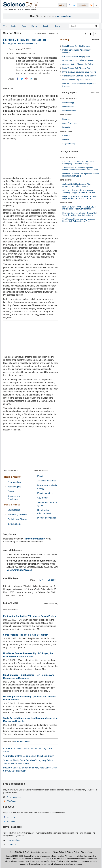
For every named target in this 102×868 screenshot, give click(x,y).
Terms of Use (87, 852)
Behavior (66, 119)
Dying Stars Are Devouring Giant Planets (79, 72)
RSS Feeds (12, 801)
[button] (86, 34)
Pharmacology (14, 482)
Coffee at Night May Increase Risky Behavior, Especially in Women (77, 185)
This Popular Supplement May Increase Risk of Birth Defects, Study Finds (79, 220)
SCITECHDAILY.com (22, 742)
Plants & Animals (12, 505)
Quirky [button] (58, 26)
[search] (96, 26)
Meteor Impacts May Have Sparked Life (79, 80)
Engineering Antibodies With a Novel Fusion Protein (29, 616)
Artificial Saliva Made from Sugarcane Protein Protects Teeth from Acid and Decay (80, 169)
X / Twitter (11, 821)
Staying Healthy (69, 144)
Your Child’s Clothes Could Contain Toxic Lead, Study (28, 756)
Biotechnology (14, 524)
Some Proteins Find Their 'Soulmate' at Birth (26, 635)
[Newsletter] (96, 5)
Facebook (11, 817)
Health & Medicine (13, 477)
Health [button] (14, 26)
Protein (41, 476)
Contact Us (11, 844)
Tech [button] (25, 26)
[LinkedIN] (31, 79)
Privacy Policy (58, 852)
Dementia (66, 127)
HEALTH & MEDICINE (69, 98)
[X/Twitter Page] (74, 5)
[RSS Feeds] (91, 5)
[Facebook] (17, 79)
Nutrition (66, 140)
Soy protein (43, 498)
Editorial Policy (73, 852)
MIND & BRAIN (66, 115)
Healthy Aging (14, 487)
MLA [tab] (32, 580)
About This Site (16, 852)
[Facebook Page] (69, 5)
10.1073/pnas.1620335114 (19, 570)
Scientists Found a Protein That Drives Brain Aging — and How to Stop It (78, 163)
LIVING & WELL (66, 131)
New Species (14, 510)
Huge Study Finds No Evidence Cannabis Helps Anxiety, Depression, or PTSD (80, 197)
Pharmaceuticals (69, 111)
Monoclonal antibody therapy (47, 487)
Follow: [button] (62, 5)
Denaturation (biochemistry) (44, 512)
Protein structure (45, 493)
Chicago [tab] (52, 580)
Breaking (65, 40)
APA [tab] (41, 580)
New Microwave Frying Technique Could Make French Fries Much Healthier (79, 208)
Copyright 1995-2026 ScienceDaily (20, 856)
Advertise (46, 852)
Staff (27, 852)
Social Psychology (70, 123)
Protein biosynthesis (47, 518)
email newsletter (63, 16)
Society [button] (46, 26)
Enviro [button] (35, 26)
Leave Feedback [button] (14, 840)
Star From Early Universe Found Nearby (79, 76)
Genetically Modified (17, 515)
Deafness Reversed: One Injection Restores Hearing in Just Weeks (81, 175)
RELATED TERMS (41, 470)
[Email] (35, 79)
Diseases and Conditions (14, 498)
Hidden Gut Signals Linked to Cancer (78, 60)
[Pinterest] (26, 79)
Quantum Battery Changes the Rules (78, 64)
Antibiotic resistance (47, 481)
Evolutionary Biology (17, 519)
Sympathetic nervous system (47, 504)
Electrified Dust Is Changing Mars (76, 56)
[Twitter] (22, 79)
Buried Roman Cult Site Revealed (76, 46)
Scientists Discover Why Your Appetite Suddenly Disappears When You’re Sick (79, 191)
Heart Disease (68, 107)
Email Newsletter (14, 797)
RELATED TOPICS (11, 470)
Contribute (36, 852)
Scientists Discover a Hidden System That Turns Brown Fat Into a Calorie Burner (80, 214)
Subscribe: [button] (83, 5)
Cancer (11, 491)
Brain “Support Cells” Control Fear (76, 68)
